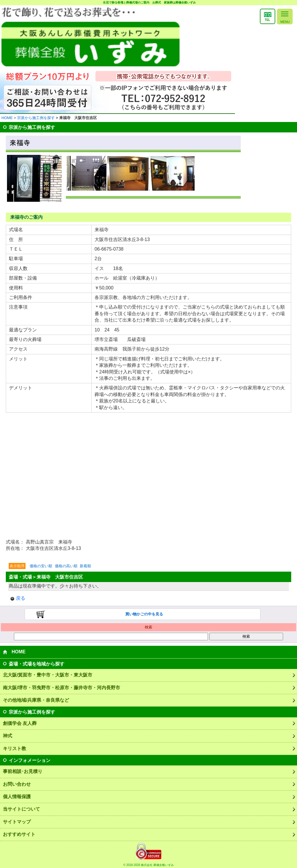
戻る (21, 598)
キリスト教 (15, 748)
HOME (7, 118)
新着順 (85, 566)
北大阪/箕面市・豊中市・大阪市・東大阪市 (48, 675)
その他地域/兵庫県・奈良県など (36, 700)
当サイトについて (21, 809)
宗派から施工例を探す (36, 118)
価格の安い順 (41, 566)
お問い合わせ (17, 784)
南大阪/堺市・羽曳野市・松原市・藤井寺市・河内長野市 (61, 688)
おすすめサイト (19, 834)
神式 (8, 736)
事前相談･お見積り (23, 771)
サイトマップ (17, 822)
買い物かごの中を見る (144, 614)
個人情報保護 (17, 797)
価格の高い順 (66, 566)
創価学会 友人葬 (20, 723)
